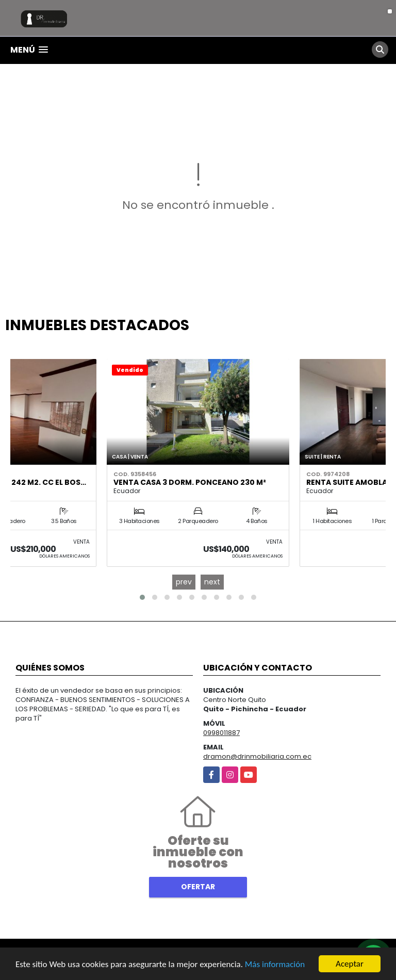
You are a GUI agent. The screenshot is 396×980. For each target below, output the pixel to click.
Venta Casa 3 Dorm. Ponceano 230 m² (190, 482)
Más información (275, 965)
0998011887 (221, 733)
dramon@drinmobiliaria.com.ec (257, 756)
